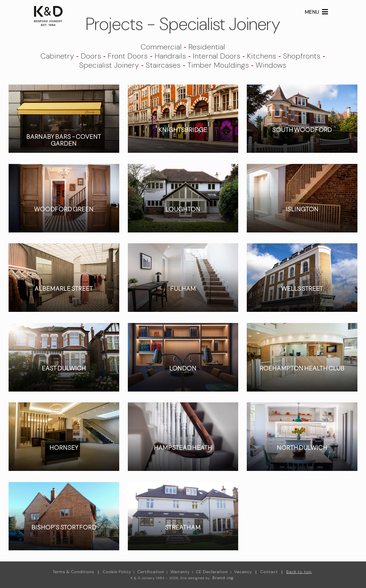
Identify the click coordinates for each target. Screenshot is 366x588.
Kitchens (262, 56)
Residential (207, 47)
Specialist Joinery (109, 65)
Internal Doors (217, 56)
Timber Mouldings (218, 65)
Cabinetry (57, 56)
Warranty (180, 572)
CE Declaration (212, 572)
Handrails (170, 56)
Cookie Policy (117, 572)
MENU (317, 12)
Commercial (161, 47)
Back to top (299, 572)
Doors (91, 56)
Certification (151, 572)
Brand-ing (223, 578)
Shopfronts (302, 56)
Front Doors (128, 56)
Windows (271, 65)
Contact (269, 572)
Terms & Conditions (74, 572)
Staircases (163, 65)
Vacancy (243, 572)
